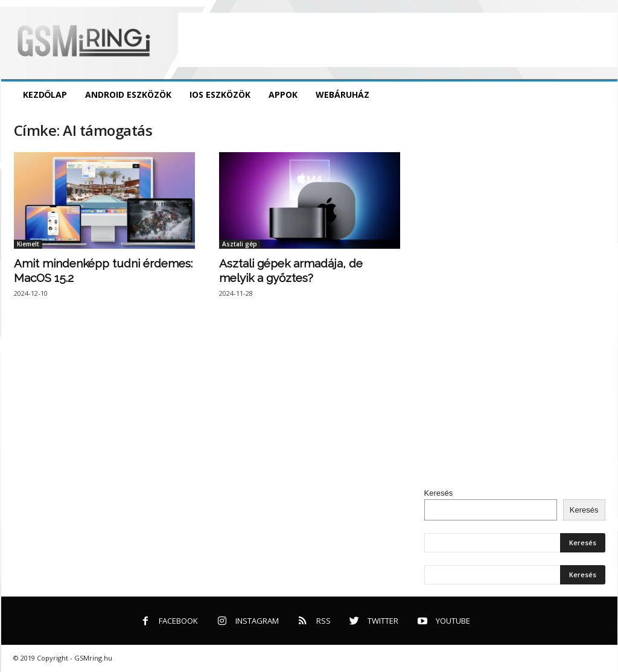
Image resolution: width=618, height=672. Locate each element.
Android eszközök (128, 94)
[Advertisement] (398, 40)
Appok (283, 94)
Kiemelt (28, 244)
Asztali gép (240, 244)
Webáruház (342, 94)
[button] (599, 95)
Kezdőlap (45, 94)
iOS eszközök (220, 94)
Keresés (439, 493)
